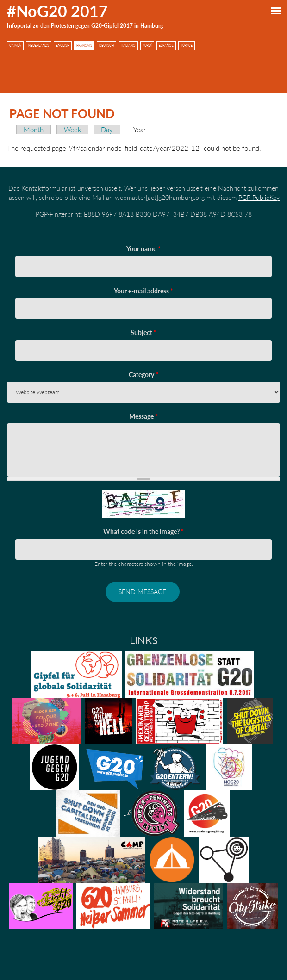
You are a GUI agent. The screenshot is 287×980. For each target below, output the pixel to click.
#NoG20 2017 (57, 11)
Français (84, 46)
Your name (143, 249)
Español (166, 46)
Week (72, 130)
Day (107, 130)
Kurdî (147, 46)
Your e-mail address (143, 291)
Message (143, 416)
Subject (143, 332)
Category (143, 375)
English (63, 46)
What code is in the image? (143, 531)
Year (143, 130)
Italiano (128, 46)
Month (34, 130)
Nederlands (39, 46)
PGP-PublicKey (259, 197)
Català (15, 46)
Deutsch (106, 46)
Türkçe (187, 46)
